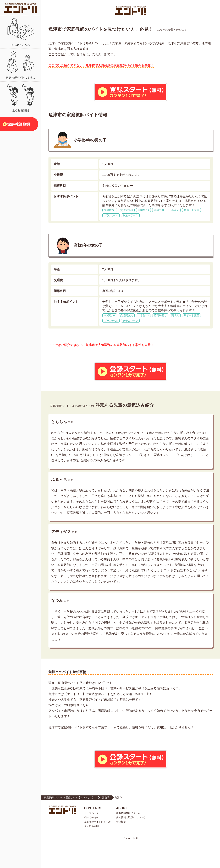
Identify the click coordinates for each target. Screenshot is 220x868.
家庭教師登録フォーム (128, 837)
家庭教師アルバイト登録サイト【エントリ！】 (69, 822)
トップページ (91, 837)
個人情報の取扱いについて (131, 842)
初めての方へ (91, 842)
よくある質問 (91, 851)
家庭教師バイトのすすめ (97, 846)
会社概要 (121, 846)
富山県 (106, 822)
